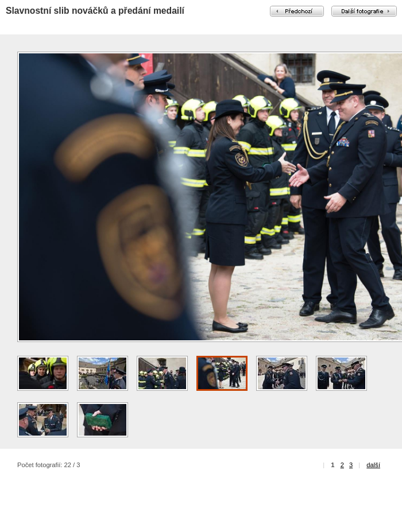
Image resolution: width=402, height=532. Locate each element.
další (373, 465)
